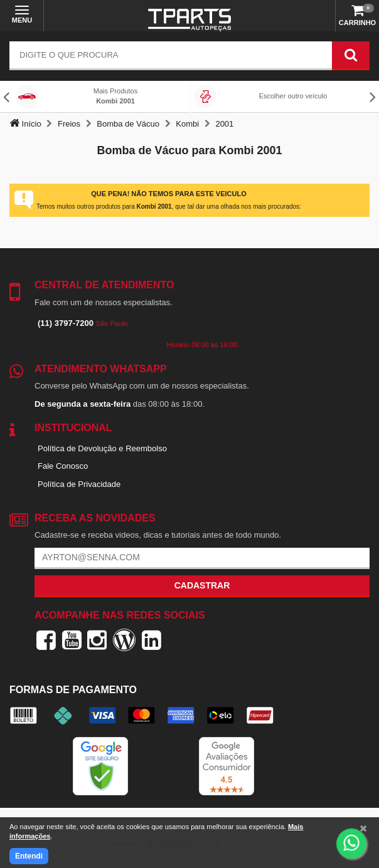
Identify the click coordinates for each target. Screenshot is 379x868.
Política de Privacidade (79, 484)
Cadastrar (202, 585)
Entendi (29, 856)
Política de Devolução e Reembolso (102, 448)
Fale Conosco (63, 466)
